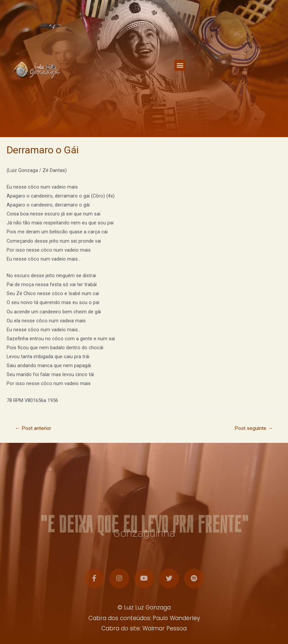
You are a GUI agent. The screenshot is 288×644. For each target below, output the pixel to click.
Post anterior (33, 428)
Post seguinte (254, 428)
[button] (180, 70)
